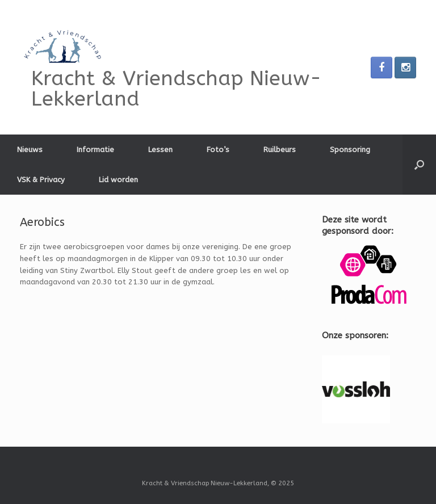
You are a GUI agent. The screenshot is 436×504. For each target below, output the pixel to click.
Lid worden (118, 180)
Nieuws (30, 150)
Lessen (160, 150)
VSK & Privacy (41, 180)
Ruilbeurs (280, 150)
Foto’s (218, 150)
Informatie (95, 150)
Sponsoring (350, 150)
